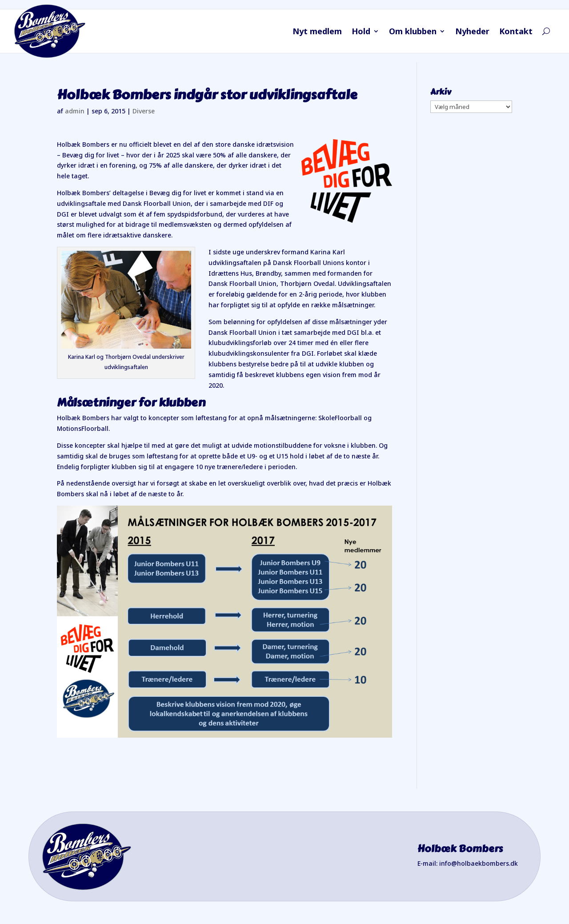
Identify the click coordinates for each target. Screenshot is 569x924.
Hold (361, 32)
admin (75, 111)
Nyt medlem (317, 32)
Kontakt (516, 32)
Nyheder (472, 32)
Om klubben (413, 32)
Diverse (144, 111)
